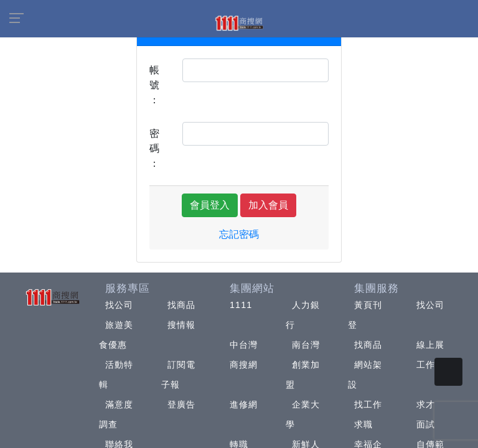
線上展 (430, 345)
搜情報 (181, 325)
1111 (241, 305)
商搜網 (244, 365)
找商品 (181, 305)
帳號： (154, 85)
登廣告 (181, 404)
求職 (363, 424)
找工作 (368, 404)
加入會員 (268, 205)
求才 (426, 404)
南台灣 (306, 345)
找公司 (119, 305)
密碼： (154, 148)
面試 (426, 424)
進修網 (244, 404)
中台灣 (244, 345)
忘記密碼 (239, 234)
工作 (426, 365)
